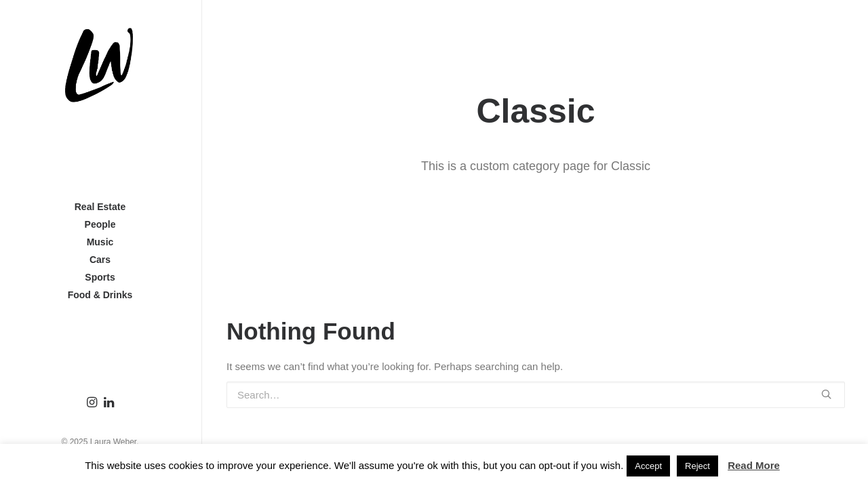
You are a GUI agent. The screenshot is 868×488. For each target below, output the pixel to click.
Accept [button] (648, 466)
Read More (754, 465)
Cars (101, 260)
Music (102, 242)
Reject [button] (697, 466)
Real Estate (101, 207)
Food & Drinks (102, 295)
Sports (101, 277)
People (102, 224)
